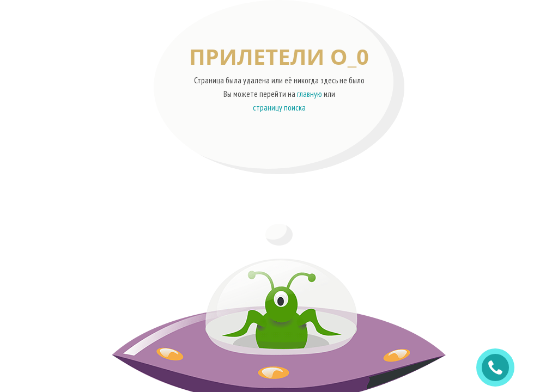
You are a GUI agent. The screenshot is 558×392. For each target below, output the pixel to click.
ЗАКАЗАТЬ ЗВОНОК (500, 367)
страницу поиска (279, 108)
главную (310, 94)
